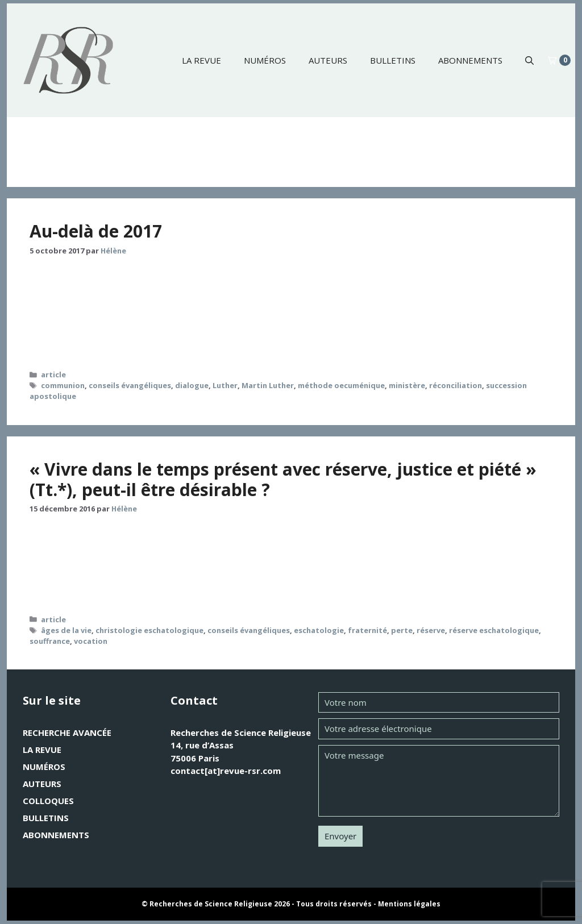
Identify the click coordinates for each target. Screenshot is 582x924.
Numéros (265, 60)
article (53, 374)
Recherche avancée (67, 732)
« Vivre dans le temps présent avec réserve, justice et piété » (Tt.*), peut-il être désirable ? (283, 479)
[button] (529, 60)
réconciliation (456, 385)
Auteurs (328, 60)
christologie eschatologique (149, 630)
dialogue (192, 385)
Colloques (48, 801)
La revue (201, 60)
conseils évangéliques (130, 385)
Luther (225, 385)
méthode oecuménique (341, 385)
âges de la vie (66, 630)
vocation (91, 641)
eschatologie (319, 630)
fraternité (367, 630)
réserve (431, 630)
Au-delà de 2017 (96, 231)
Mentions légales (409, 904)
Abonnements (470, 60)
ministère (407, 385)
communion (63, 385)
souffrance (50, 641)
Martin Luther (268, 385)
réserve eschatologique (494, 630)
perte (402, 630)
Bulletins (393, 60)
